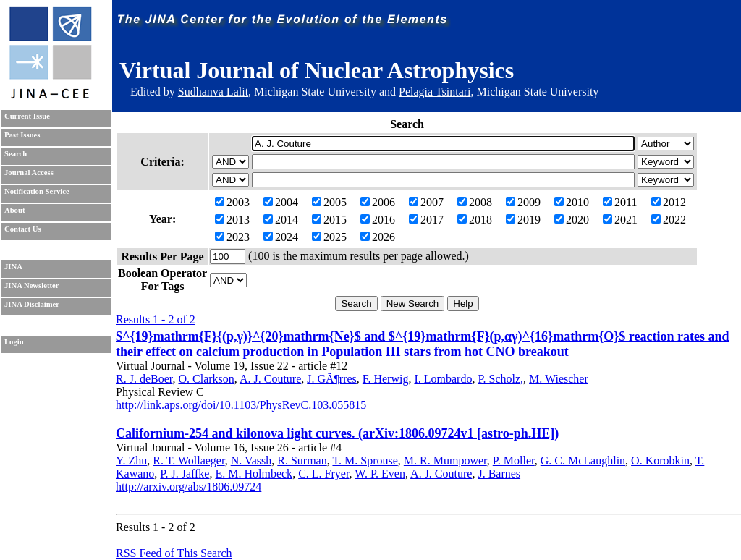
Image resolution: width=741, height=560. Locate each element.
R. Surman (302, 461)
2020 (572, 220)
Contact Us (23, 229)
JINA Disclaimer (32, 304)
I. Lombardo (443, 379)
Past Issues (22, 135)
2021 (620, 220)
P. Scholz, (500, 379)
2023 (232, 237)
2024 (281, 237)
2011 (620, 202)
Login (14, 342)
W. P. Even (380, 474)
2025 (329, 237)
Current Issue (27, 116)
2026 (378, 237)
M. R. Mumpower (445, 461)
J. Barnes (499, 474)
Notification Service (37, 191)
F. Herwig (386, 379)
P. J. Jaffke (185, 474)
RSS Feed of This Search (174, 553)
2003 (232, 202)
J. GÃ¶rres (332, 379)
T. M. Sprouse (365, 461)
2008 (475, 202)
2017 (426, 220)
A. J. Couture (270, 379)
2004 (281, 202)
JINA (13, 267)
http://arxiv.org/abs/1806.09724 (189, 487)
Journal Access (29, 173)
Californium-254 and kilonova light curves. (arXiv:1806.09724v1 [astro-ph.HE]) (337, 433)
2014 (281, 220)
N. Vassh (251, 461)
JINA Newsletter (31, 285)
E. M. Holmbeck (254, 474)
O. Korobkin (660, 461)
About (14, 210)
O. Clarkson (206, 379)
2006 (378, 202)
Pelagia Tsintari (435, 92)
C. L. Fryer (323, 474)
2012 (669, 202)
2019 (523, 220)
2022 (669, 220)
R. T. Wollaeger (189, 461)
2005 (329, 202)
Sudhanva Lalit (213, 92)
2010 (572, 202)
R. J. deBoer (144, 379)
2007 (426, 202)
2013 (232, 220)
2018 (475, 220)
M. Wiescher (559, 379)
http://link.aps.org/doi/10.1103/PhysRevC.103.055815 (241, 405)
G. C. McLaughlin (583, 461)
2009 (523, 202)
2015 (329, 220)
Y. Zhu (131, 461)
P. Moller (514, 461)
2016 (378, 220)
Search (16, 154)
